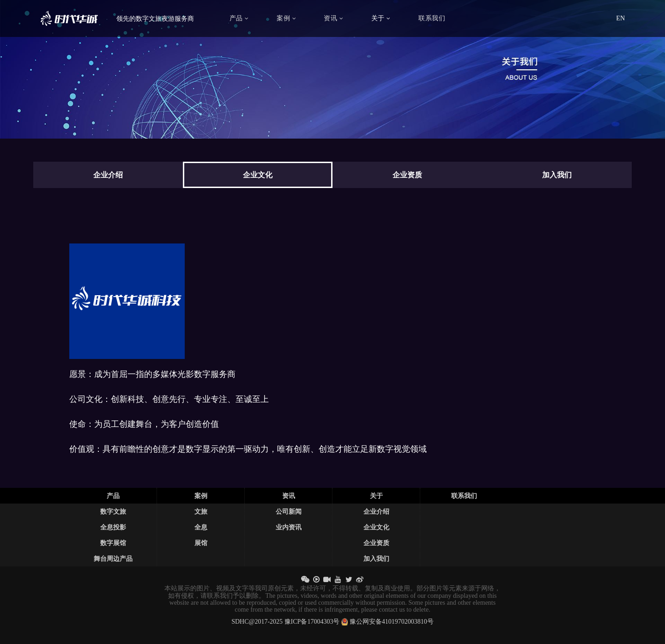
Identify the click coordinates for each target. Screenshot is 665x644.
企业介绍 (376, 511)
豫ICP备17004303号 (312, 622)
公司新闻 (289, 511)
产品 (239, 18)
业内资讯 (289, 527)
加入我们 (376, 559)
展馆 (201, 543)
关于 (381, 18)
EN (620, 18)
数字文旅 (113, 511)
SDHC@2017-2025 (257, 622)
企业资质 (376, 543)
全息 (201, 527)
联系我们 (432, 18)
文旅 (201, 511)
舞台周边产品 (113, 559)
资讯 (333, 18)
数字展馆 (113, 543)
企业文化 (376, 527)
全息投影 (113, 527)
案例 (286, 18)
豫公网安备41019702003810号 (392, 622)
